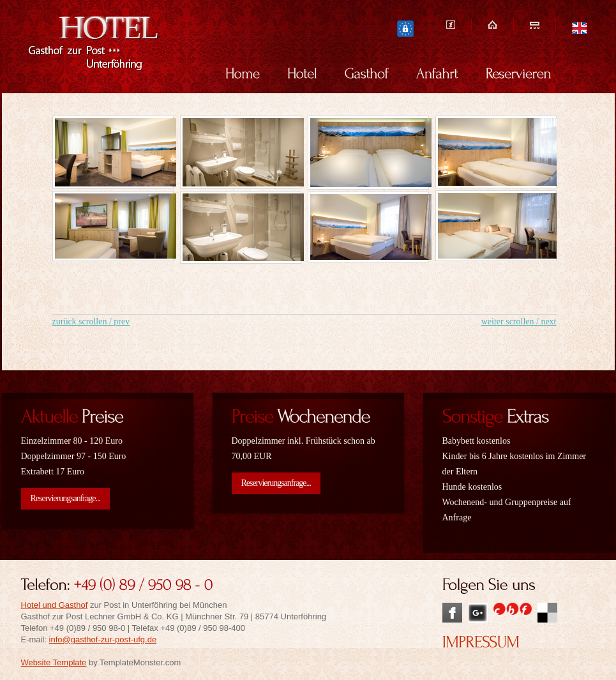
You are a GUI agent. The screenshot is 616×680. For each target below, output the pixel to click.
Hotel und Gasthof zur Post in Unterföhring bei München (108, 46)
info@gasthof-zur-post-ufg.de (103, 639)
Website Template (54, 662)
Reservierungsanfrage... (66, 498)
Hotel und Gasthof (55, 605)
